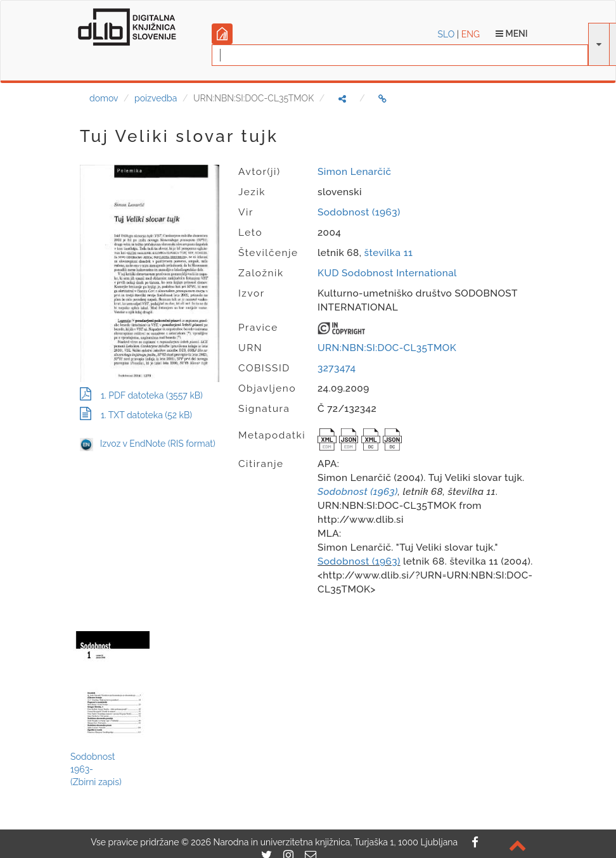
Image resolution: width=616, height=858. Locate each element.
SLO (446, 34)
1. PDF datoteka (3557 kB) (141, 395)
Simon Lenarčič (354, 172)
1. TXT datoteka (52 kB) (136, 415)
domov (104, 98)
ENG (471, 34)
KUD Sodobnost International (387, 273)
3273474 (337, 368)
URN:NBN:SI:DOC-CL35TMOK (387, 348)
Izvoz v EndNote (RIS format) (148, 444)
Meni (512, 34)
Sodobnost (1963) (359, 212)
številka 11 (389, 253)
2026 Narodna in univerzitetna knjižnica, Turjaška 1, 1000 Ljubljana (324, 842)
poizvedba (156, 98)
